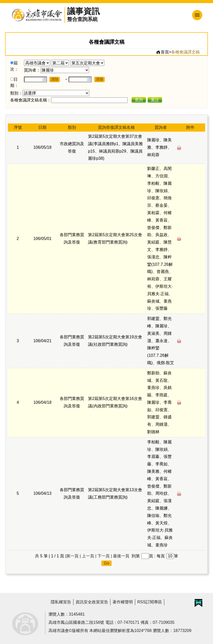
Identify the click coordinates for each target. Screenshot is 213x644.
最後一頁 (121, 556)
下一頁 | (105, 556)
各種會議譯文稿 (185, 52)
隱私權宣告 (61, 602)
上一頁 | (89, 556)
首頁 (162, 52)
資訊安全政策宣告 (92, 602)
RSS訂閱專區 (150, 602)
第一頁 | (74, 556)
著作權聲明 (123, 602)
